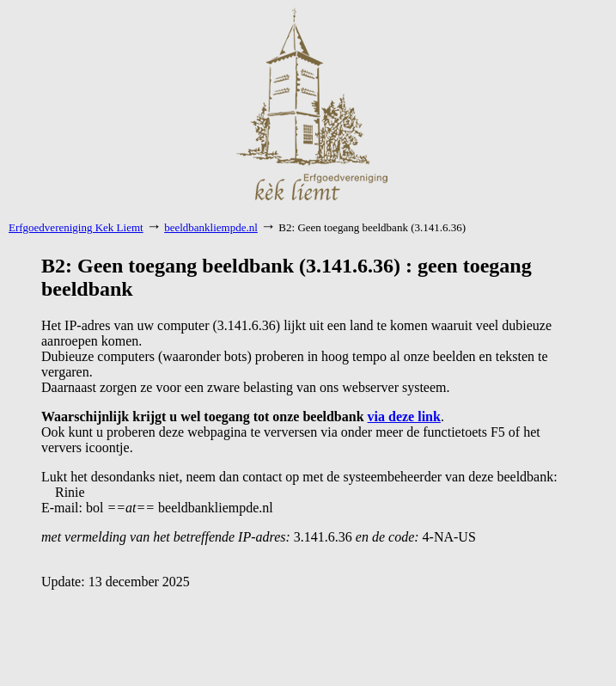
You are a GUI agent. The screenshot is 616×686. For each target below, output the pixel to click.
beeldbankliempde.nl (211, 227)
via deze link (404, 416)
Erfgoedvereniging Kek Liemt (76, 227)
